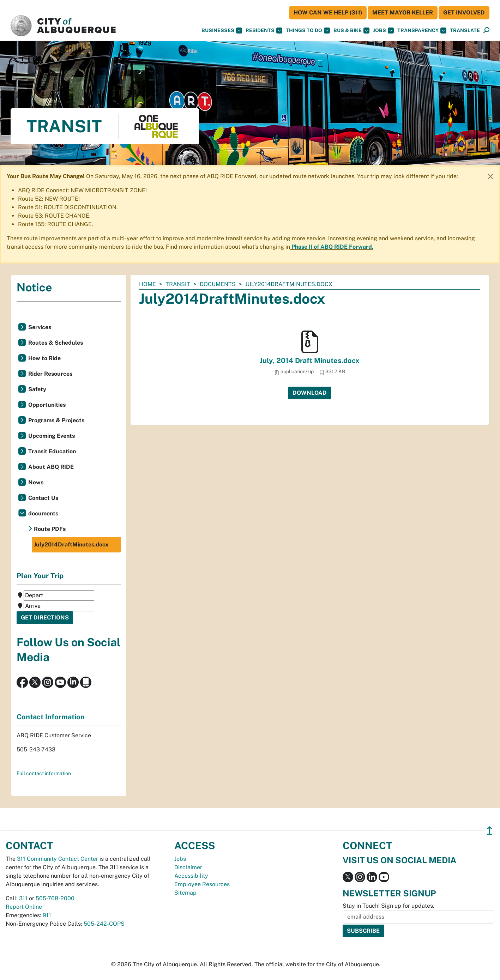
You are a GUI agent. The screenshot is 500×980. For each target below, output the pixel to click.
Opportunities (47, 405)
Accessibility (191, 876)
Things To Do (308, 31)
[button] (465, 31)
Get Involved (464, 13)
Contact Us (43, 498)
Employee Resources (202, 884)
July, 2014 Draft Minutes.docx (310, 361)
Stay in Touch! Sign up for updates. (388, 906)
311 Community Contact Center (58, 859)
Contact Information (51, 717)
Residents (264, 31)
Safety (37, 389)
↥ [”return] (490, 831)
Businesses (222, 31)
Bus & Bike (351, 31)
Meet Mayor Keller (403, 13)
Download (310, 393)
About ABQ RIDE (51, 467)
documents (218, 284)
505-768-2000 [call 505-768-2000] (55, 898)
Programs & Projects (56, 420)
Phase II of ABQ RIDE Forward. (332, 247)
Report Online (24, 907)
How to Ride (44, 358)
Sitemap (185, 893)
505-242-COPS (104, 924)
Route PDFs (50, 529)
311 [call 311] (23, 898)
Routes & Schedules (56, 343)
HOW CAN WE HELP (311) (328, 13)
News (36, 482)
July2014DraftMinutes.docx (71, 545)
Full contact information (44, 773)
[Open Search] (486, 31)
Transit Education (52, 451)
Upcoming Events (52, 436)
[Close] (490, 176)
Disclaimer (188, 867)
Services (40, 327)
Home (147, 284)
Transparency (422, 31)
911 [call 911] (47, 915)
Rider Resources (50, 374)
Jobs (383, 31)
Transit (178, 284)
